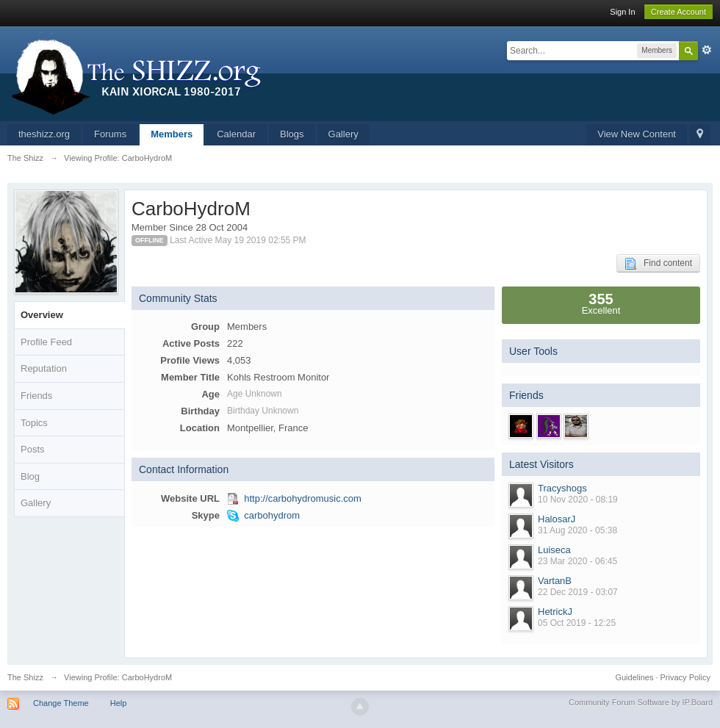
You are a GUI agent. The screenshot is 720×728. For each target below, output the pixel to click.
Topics (34, 423)
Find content (658, 264)
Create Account (678, 12)
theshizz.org (44, 134)
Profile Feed (46, 342)
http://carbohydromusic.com (303, 498)
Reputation (44, 368)
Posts (33, 449)
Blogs (292, 134)
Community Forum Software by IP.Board (641, 702)
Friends (36, 396)
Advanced (707, 50)
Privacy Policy (685, 677)
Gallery (343, 134)
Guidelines (634, 677)
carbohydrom (272, 515)
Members (172, 134)
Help (119, 703)
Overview (42, 315)
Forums (110, 134)
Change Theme (61, 703)
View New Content (637, 134)
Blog (30, 476)
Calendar (236, 134)
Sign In (622, 12)
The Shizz (25, 677)
